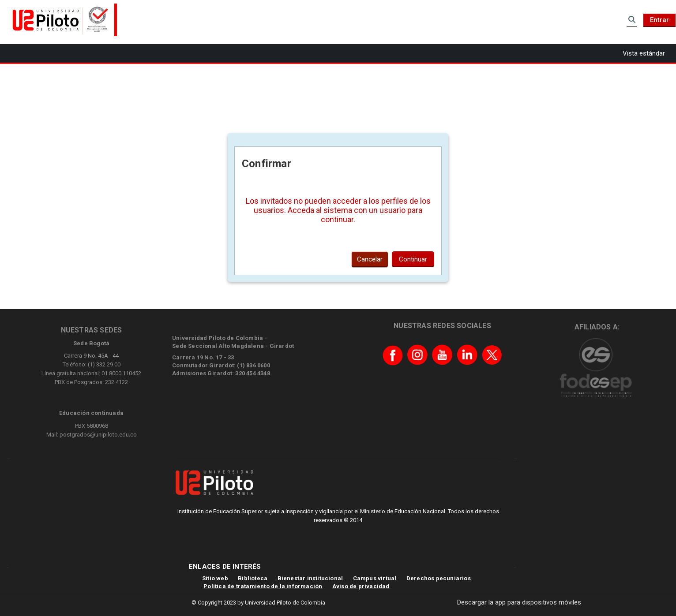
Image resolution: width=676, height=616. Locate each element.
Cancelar (370, 259)
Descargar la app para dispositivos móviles (519, 602)
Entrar (659, 20)
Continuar (413, 259)
